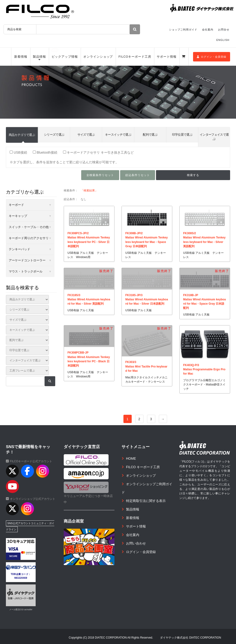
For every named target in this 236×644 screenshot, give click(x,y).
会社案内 (208, 30)
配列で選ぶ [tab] (150, 135)
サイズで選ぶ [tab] (86, 135)
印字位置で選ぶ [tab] (182, 135)
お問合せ (224, 30)
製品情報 (39, 57)
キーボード (16, 205)
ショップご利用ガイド (183, 30)
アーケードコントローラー (27, 260)
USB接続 (18, 152)
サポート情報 (166, 57)
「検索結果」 (89, 190)
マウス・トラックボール (26, 271)
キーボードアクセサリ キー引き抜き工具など (99, 152)
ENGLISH (223, 40)
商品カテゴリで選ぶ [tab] (22, 135)
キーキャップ (18, 216)
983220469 (21, 578)
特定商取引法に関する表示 (146, 501)
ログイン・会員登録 (212, 57)
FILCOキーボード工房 (135, 57)
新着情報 (21, 57)
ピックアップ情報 (65, 57)
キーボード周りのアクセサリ (29, 238)
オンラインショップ (98, 57)
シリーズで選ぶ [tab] (54, 135)
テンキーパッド (19, 249)
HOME (131, 458)
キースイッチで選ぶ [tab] (118, 135)
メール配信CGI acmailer (21, 609)
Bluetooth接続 (45, 152)
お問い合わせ (136, 543)
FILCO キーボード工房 (143, 467)
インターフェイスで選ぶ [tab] (214, 137)
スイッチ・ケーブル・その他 (29, 227)
